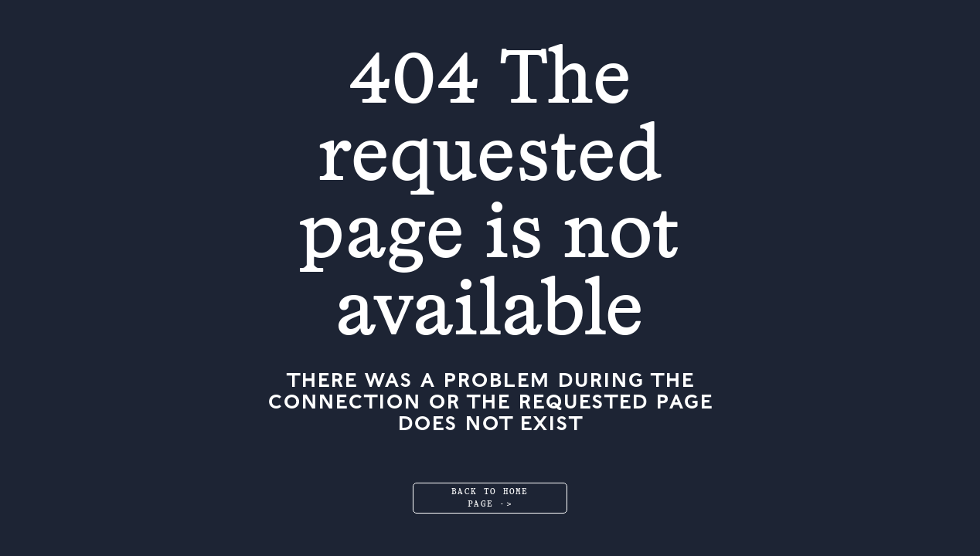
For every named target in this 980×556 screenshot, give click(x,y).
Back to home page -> (490, 498)
